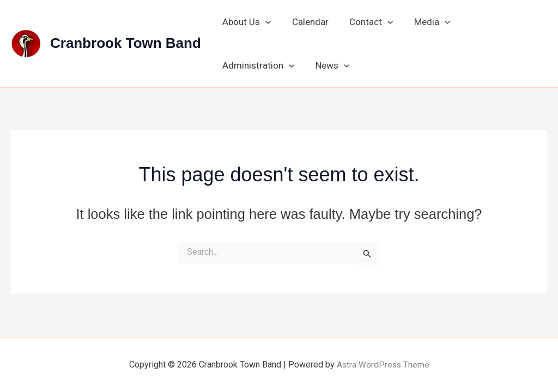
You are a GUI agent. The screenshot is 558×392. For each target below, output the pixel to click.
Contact (365, 22)
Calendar (307, 22)
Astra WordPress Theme (383, 365)
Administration (496, 22)
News (238, 65)
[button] (264, 22)
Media (423, 22)
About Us (245, 22)
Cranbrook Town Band (126, 43)
